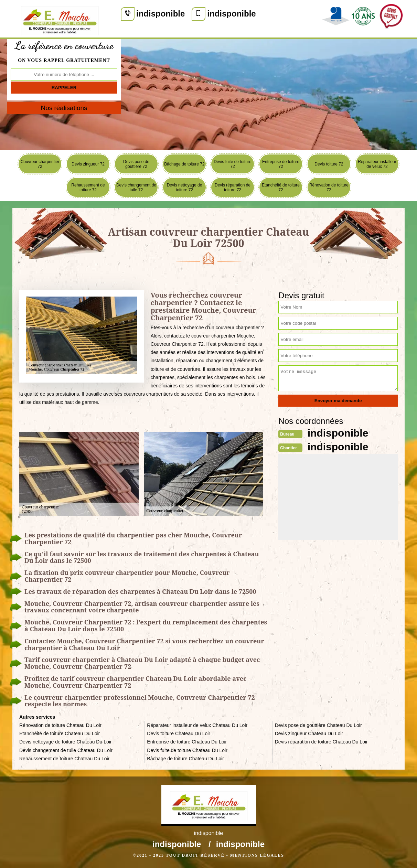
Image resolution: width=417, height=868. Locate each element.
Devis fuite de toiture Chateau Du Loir (187, 750)
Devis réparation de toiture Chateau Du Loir (321, 742)
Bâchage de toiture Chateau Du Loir (185, 759)
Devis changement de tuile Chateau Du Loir (66, 750)
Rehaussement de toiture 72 (88, 187)
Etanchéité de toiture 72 (281, 187)
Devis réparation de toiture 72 (233, 187)
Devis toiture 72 (329, 164)
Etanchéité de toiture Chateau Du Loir (60, 733)
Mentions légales (257, 855)
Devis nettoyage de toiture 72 (185, 187)
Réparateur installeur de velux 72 (377, 164)
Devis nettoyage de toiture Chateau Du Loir (66, 742)
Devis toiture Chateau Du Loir (179, 733)
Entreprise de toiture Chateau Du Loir (187, 742)
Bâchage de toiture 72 (184, 164)
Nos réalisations (64, 108)
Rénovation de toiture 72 (329, 187)
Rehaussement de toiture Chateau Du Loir (64, 759)
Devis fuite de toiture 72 (232, 164)
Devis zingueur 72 (88, 164)
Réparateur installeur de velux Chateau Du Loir (197, 725)
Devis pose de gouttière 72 (136, 164)
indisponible (161, 14)
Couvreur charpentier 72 (40, 164)
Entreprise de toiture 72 (281, 164)
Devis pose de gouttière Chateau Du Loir (318, 725)
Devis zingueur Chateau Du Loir (309, 733)
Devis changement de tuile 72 (136, 187)
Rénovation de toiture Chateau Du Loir (60, 725)
